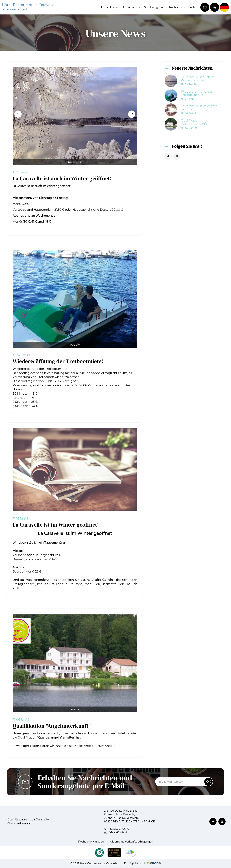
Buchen (193, 7)
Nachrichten (177, 7)
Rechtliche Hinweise (91, 842)
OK (209, 782)
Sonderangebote (155, 7)
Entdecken (110, 7)
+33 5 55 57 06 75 (117, 829)
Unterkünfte (131, 7)
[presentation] (18, 114)
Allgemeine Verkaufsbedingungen (131, 842)
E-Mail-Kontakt (116, 832)
